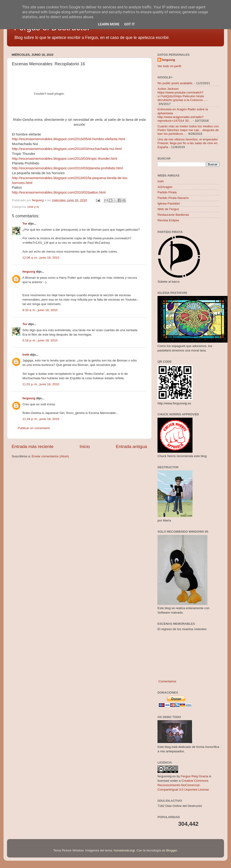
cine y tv (33, 207)
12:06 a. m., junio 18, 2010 (41, 258)
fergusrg (29, 272)
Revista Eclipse (168, 220)
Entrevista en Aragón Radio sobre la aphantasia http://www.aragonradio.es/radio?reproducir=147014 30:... (183, 115)
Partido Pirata (167, 192)
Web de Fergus (168, 209)
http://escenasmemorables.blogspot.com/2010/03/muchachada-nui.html (67, 149)
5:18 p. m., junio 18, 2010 (40, 340)
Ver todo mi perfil (169, 66)
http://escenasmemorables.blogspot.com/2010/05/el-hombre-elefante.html (68, 139)
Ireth (26, 355)
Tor (25, 224)
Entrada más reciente (33, 446)
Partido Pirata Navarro (173, 198)
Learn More (109, 24)
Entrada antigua (131, 446)
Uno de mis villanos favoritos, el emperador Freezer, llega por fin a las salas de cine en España (188, 143)
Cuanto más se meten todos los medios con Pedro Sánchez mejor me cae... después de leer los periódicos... (188, 130)
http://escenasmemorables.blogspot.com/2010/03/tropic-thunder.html (65, 159)
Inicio (85, 446)
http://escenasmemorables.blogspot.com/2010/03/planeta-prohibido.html (67, 168)
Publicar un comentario (34, 428)
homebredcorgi (124, 850)
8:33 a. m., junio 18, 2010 (40, 310)
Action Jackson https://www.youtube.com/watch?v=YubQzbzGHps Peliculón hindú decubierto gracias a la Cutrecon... (182, 94)
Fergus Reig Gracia (194, 776)
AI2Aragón (165, 187)
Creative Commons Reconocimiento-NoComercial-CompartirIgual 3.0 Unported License (183, 785)
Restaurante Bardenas (173, 215)
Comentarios (167, 681)
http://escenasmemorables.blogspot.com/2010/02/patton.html (59, 192)
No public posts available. (175, 83)
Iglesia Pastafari (169, 203)
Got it (129, 24)
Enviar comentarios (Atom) (50, 456)
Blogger (172, 850)
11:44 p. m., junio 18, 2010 (41, 419)
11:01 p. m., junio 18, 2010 (41, 384)
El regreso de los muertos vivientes (182, 629)
